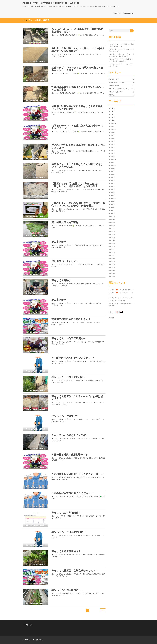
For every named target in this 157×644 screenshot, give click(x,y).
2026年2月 (112, 117)
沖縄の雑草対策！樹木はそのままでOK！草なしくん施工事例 (78, 88)
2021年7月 (112, 264)
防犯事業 (111, 95)
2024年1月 (112, 192)
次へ (103, 610)
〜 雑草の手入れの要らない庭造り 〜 (73, 358)
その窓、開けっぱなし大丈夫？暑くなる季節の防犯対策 (121, 50)
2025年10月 (112, 129)
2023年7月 (112, 207)
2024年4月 (112, 183)
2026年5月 (112, 108)
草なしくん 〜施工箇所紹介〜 (69, 338)
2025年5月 (112, 144)
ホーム (25, 20)
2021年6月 (112, 267)
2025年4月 (112, 147)
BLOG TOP (117, 13)
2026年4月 (112, 111)
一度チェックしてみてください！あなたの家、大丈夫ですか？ (121, 65)
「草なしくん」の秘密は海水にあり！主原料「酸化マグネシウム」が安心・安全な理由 (78, 204)
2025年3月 (112, 150)
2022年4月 (112, 237)
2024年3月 (112, 186)
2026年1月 (112, 120)
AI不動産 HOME (128, 13)
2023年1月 (112, 225)
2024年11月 (112, 162)
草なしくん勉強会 (61, 280)
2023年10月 (112, 198)
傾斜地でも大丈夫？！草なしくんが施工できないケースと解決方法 (77, 166)
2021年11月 (112, 252)
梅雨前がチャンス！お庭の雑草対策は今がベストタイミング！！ (77, 127)
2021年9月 (112, 258)
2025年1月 (112, 156)
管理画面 (111, 318)
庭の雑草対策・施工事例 (65, 222)
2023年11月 (112, 195)
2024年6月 (112, 177)
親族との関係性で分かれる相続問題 (120, 304)
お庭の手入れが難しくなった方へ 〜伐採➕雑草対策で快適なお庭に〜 (78, 49)
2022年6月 (112, 231)
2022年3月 (112, 240)
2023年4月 (112, 216)
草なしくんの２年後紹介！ (66, 513)
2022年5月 (112, 234)
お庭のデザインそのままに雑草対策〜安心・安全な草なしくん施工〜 (77, 69)
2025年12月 (112, 123)
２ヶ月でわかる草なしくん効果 (69, 435)
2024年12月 (112, 159)
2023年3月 (112, 219)
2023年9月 (112, 201)
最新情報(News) (114, 86)
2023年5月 (112, 213)
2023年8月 (112, 204)
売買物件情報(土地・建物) (117, 83)
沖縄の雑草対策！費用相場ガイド (70, 455)
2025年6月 (112, 141)
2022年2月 (112, 243)
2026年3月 (112, 114)
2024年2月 (112, 189)
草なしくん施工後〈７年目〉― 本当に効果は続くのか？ (77, 398)
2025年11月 (112, 126)
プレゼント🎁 (113, 290)
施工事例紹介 (59, 242)
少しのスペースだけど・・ (66, 261)
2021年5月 (112, 270)
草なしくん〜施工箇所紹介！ (67, 590)
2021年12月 (112, 249)
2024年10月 (112, 165)
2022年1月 (112, 246)
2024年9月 (112, 168)
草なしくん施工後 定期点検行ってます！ (75, 571)
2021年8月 (112, 261)
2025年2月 (112, 153)
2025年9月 (112, 132)
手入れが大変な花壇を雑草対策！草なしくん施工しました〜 (78, 146)
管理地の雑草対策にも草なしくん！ (71, 319)
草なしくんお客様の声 (116, 92)
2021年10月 (112, 255)
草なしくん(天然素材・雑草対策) (119, 89)
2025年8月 (112, 135)
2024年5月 (112, 180)
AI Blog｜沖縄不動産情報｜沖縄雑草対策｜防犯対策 (51, 3)
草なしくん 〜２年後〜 (65, 416)
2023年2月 (112, 222)
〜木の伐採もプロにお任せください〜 (72, 493)
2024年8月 (112, 171)
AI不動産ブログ (113, 79)
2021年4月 (112, 273)
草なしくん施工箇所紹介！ (66, 551)
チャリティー (113, 298)
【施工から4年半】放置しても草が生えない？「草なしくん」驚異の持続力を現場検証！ (77, 185)
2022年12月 (112, 228)
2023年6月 (112, 210)
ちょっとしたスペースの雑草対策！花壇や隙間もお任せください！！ (77, 30)
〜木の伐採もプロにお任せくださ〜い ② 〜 (78, 474)
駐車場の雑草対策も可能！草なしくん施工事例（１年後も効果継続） (77, 108)
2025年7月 (112, 138)
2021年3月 (112, 276)
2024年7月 (112, 174)
